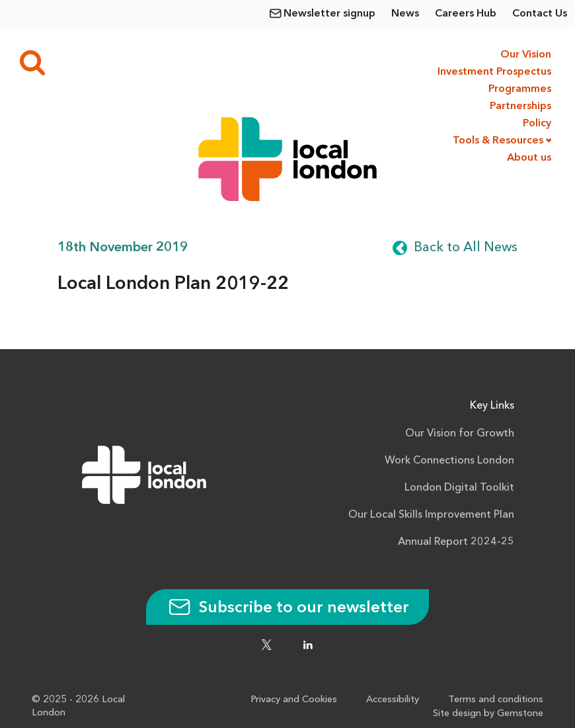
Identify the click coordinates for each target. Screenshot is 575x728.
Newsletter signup (329, 14)
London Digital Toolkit (459, 488)
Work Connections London (449, 461)
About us (529, 158)
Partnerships (520, 106)
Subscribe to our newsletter (287, 608)
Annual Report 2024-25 (456, 542)
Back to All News (466, 248)
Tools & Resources (498, 141)
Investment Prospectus (493, 72)
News (405, 14)
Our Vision (526, 55)
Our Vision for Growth (460, 434)
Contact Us (540, 14)
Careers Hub (466, 14)
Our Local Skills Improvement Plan (431, 515)
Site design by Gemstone (488, 714)
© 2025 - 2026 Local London (78, 707)
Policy (537, 124)
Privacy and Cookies (294, 700)
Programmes (520, 89)
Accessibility (393, 700)
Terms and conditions (496, 700)
